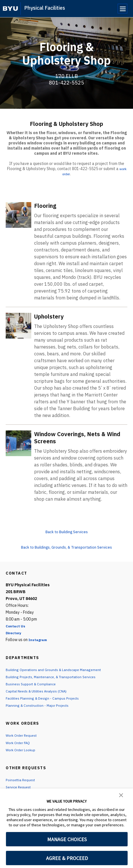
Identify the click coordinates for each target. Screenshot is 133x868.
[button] (121, 795)
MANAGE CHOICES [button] (67, 839)
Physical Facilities (45, 8)
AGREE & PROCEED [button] (67, 858)
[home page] (10, 9)
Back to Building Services (66, 531)
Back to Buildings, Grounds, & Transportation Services (67, 547)
